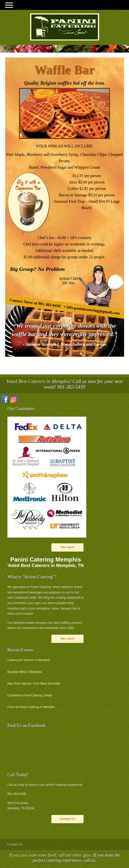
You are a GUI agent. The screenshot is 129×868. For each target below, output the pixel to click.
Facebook (5, 399)
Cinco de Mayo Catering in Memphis (31, 707)
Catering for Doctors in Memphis (29, 660)
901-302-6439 (17, 794)
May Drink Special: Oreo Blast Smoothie (34, 684)
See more (67, 547)
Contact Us (67, 819)
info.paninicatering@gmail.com (93, 310)
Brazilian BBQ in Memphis (25, 672)
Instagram (14, 399)
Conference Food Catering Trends (30, 695)
